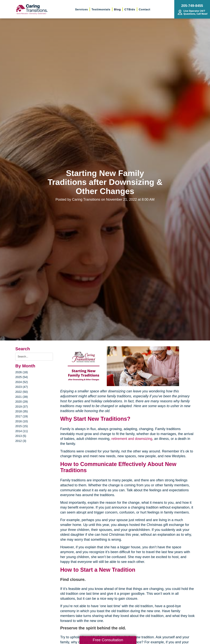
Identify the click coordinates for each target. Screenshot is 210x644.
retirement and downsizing (132, 439)
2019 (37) (22, 407)
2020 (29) (22, 402)
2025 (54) (22, 377)
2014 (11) (22, 431)
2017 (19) (22, 416)
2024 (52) (22, 382)
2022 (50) (22, 392)
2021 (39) (22, 397)
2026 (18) (22, 372)
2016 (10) (22, 421)
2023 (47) (22, 387)
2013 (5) (21, 436)
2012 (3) (21, 441)
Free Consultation (108, 640)
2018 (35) (22, 411)
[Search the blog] (34, 357)
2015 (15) (22, 426)
